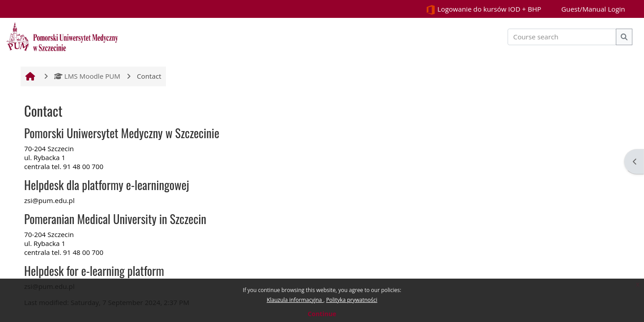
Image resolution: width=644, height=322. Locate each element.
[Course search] (562, 37)
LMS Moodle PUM (87, 76)
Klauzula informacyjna (295, 300)
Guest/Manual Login (593, 9)
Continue (322, 314)
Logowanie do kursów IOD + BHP (483, 10)
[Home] (62, 36)
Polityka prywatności (352, 300)
